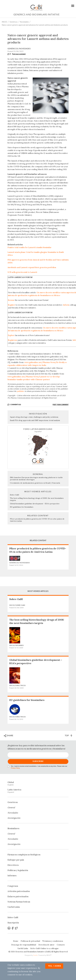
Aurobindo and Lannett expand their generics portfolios (32, 267)
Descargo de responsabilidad (24, 945)
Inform (66, 305)
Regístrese (13, 340)
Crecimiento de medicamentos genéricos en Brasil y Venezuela (35, 483)
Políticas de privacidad (30, 941)
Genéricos (14, 22)
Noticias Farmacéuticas (19, 902)
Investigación (14, 818)
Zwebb (35, 955)
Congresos (13, 886)
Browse (11, 300)
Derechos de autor (46, 945)
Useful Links (14, 907)
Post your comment (19, 54)
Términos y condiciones (53, 941)
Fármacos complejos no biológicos (24, 855)
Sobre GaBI (14, 495)
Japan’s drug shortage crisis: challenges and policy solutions (34, 417)
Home (16, 941)
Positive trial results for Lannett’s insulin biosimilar (29, 247)
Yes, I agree (55, 966)
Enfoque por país (16, 860)
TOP (69, 736)
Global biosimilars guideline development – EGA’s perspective (35, 504)
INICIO (4, 22)
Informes (12, 876)
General (11, 807)
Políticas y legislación (18, 870)
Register (12, 305)
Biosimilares (13, 828)
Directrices (13, 865)
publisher (21, 391)
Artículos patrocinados (19, 891)
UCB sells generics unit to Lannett (22, 272)
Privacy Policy (15, 768)
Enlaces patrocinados (18, 896)
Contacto (61, 945)
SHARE (9, 736)
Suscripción (13, 923)
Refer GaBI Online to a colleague (45, 948)
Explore (11, 335)
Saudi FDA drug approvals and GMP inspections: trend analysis (35, 420)
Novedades (24, 22)
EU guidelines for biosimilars (22, 507)
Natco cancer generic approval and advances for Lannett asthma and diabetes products (35, 25)
